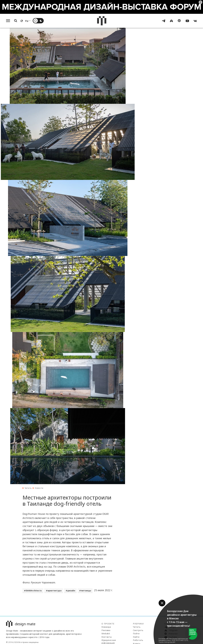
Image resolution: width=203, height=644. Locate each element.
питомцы (86, 591)
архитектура (54, 591)
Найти (136, 637)
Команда (106, 627)
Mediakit (106, 634)
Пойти (136, 634)
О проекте (108, 624)
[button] (162, 603)
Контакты (107, 637)
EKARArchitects (34, 591)
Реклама (106, 630)
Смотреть (138, 630)
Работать (138, 640)
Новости (39, 488)
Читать (28, 488)
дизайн (71, 591)
